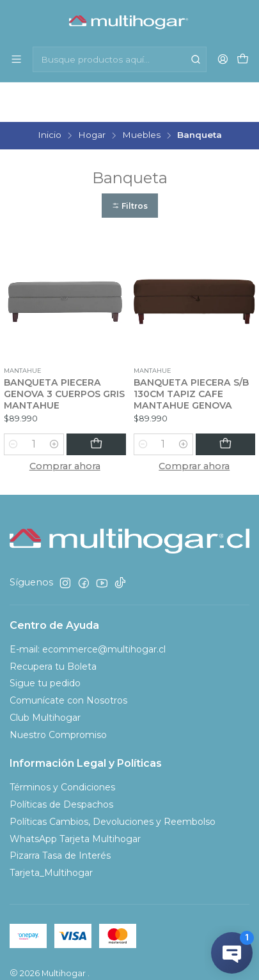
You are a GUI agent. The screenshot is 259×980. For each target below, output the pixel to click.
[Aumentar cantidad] (75, 405)
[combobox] (120, 59)
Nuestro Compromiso (58, 695)
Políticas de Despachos (61, 765)
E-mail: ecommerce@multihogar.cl (88, 610)
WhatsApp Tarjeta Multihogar (75, 799)
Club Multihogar (45, 678)
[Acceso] (223, 59)
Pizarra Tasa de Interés (60, 816)
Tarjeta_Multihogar (51, 833)
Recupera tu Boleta (53, 627)
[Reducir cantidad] (13, 405)
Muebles (141, 96)
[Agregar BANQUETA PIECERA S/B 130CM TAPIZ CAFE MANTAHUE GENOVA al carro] (236, 405)
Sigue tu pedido (45, 644)
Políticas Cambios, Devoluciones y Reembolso (113, 782)
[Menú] (16, 59)
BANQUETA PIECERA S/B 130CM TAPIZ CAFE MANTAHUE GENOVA (191, 354)
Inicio (50, 96)
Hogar (92, 96)
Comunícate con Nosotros (68, 661)
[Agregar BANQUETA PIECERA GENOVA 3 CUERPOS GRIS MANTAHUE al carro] (107, 405)
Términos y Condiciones (62, 748)
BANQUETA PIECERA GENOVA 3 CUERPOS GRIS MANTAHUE (64, 354)
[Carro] (243, 59)
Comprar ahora (65, 426)
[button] (130, 166)
